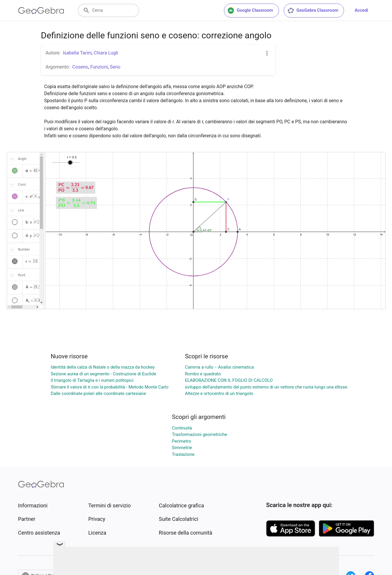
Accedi (361, 10)
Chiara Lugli (106, 53)
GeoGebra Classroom (313, 11)
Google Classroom (250, 11)
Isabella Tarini (77, 53)
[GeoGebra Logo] (41, 11)
